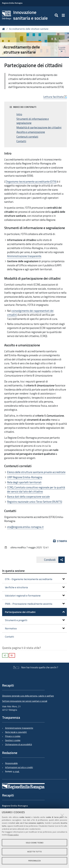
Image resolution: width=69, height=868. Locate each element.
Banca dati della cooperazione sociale (28, 497)
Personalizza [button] (34, 861)
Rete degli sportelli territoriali (24, 482)
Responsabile (11, 763)
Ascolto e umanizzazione (31, 132)
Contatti (21, 141)
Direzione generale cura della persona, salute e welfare (28, 696)
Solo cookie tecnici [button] (35, 843)
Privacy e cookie (13, 736)
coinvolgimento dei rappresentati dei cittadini (30, 313)
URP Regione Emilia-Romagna (25, 477)
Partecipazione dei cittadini (35, 612)
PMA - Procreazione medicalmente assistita (35, 604)
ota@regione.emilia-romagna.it (25, 527)
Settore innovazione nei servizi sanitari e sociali (25, 701)
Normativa (35, 628)
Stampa (60, 541)
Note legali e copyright (16, 732)
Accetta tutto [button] (34, 852)
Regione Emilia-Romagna (12, 3)
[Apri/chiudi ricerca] (57, 15)
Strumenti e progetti (35, 620)
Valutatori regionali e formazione (35, 596)
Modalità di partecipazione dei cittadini (39, 127)
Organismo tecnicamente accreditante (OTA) (31, 182)
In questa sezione (13, 571)
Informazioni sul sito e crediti (19, 767)
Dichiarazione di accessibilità (18, 744)
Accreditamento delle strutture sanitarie (29, 29)
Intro (19, 114)
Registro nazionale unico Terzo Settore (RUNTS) (35, 502)
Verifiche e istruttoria (35, 587)
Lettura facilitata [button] (55, 97)
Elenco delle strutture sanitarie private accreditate (36, 472)
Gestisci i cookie (13, 740)
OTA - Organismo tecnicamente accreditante (35, 579)
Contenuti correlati (27, 137)
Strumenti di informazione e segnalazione (33, 121)
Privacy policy (13, 835)
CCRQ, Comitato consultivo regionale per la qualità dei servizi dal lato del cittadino (36, 489)
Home (4, 29)
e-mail (16, 771)
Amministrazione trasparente (24, 256)
